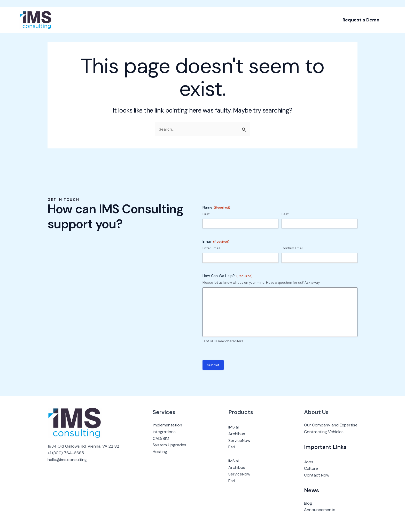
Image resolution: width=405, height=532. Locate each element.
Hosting (160, 452)
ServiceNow (239, 440)
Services (164, 412)
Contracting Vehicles (324, 432)
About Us (316, 412)
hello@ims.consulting (67, 460)
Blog (308, 503)
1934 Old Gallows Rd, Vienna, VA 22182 (83, 446)
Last (285, 214)
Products (241, 412)
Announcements (320, 510)
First (206, 214)
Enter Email (211, 248)
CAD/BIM (161, 438)
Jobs (309, 462)
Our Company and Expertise (331, 425)
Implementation (167, 425)
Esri (232, 447)
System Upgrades (169, 445)
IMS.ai (233, 427)
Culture (311, 468)
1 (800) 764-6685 (67, 453)
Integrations (164, 432)
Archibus (237, 434)
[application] (81, 13)
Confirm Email (292, 248)
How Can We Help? (227, 276)
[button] (361, 13)
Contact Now (317, 475)
